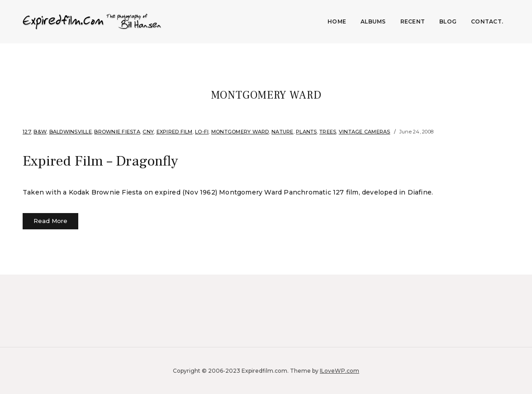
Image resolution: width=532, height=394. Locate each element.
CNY (148, 132)
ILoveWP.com (340, 370)
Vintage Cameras (365, 132)
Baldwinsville (71, 132)
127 (27, 132)
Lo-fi (202, 132)
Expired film (175, 132)
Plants (306, 132)
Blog (448, 21)
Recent (413, 21)
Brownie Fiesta (117, 132)
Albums (373, 21)
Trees (328, 132)
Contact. (487, 21)
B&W (40, 132)
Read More (50, 221)
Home (337, 21)
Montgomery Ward (240, 132)
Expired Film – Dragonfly (100, 161)
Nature (283, 132)
